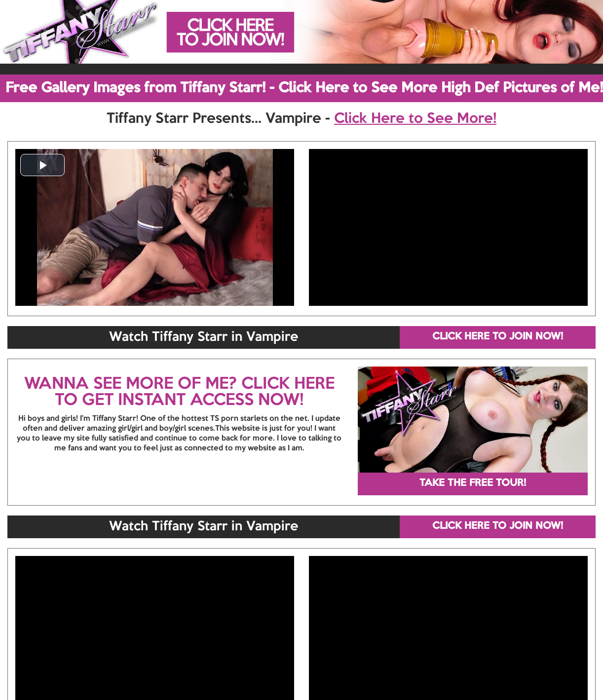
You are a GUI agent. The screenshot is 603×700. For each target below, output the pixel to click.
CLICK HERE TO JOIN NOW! (498, 337)
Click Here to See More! (415, 119)
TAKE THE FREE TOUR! (473, 483)
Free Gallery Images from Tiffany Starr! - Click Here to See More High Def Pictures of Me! (304, 88)
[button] (42, 165)
